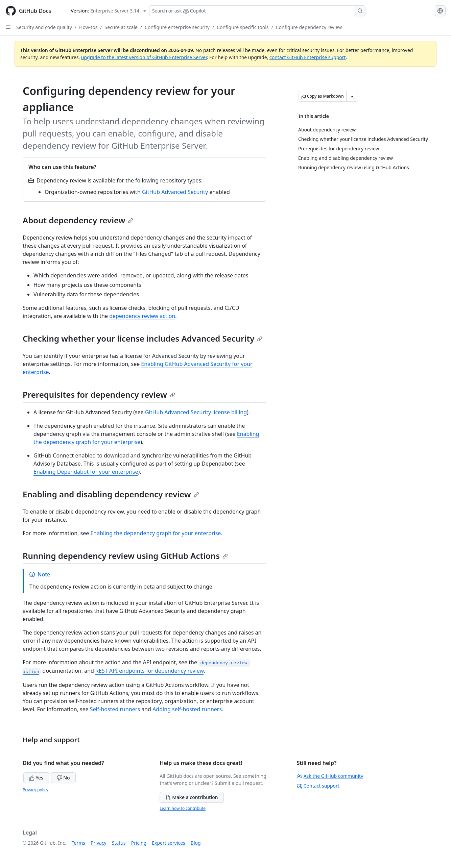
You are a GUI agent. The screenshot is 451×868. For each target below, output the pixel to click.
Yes (36, 778)
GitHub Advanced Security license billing (196, 412)
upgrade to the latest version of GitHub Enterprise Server (144, 57)
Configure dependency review (309, 27)
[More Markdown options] (352, 96)
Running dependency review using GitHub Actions (125, 556)
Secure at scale (121, 27)
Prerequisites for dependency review (99, 394)
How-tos (88, 27)
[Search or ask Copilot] (257, 11)
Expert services (169, 843)
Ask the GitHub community (330, 776)
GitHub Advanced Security (175, 192)
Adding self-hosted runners (187, 709)
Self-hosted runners (115, 709)
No (63, 778)
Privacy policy (35, 790)
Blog (196, 843)
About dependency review (78, 220)
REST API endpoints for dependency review (149, 671)
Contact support (318, 786)
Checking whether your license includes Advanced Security (143, 338)
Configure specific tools (243, 27)
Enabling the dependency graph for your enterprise (156, 533)
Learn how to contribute (183, 808)
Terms (78, 843)
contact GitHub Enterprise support (308, 57)
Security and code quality (44, 27)
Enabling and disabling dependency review (111, 494)
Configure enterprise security (177, 27)
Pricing (139, 843)
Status (119, 843)
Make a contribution (192, 797)
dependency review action (142, 316)
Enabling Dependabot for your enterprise (86, 472)
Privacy (99, 843)
